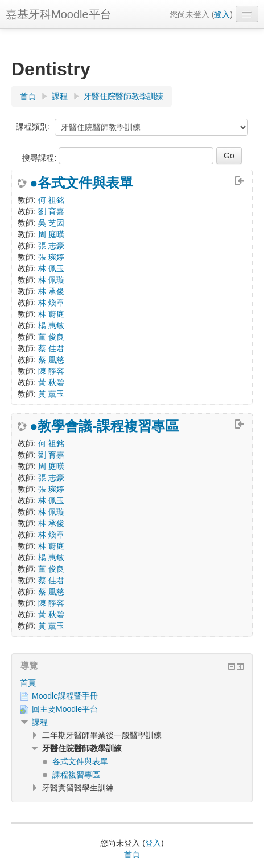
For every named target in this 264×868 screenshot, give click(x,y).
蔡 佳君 (51, 348)
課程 (40, 722)
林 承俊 (51, 291)
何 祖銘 (51, 200)
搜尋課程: (40, 158)
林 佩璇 (51, 280)
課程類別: (33, 127)
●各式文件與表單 (82, 183)
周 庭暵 (51, 234)
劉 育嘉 (51, 211)
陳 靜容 (51, 371)
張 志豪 (51, 246)
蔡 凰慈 (51, 360)
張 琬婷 (51, 257)
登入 (222, 14)
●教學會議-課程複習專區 (104, 426)
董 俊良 (51, 337)
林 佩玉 (51, 268)
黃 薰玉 (51, 394)
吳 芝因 (51, 223)
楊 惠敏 (51, 325)
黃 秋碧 (51, 382)
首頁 (28, 683)
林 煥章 (51, 303)
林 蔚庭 (51, 314)
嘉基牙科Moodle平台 (59, 14)
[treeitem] (132, 683)
